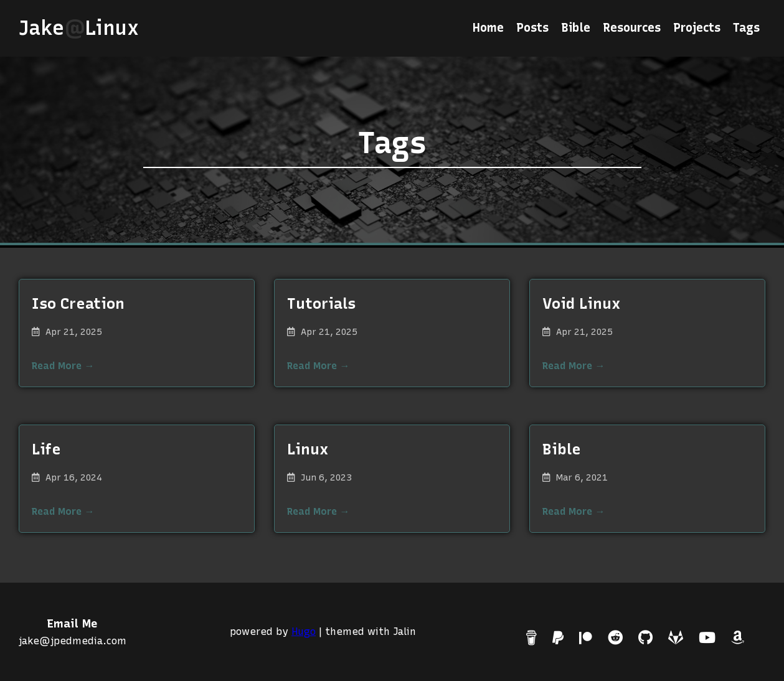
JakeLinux (85, 28)
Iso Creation (78, 303)
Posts (532, 28)
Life (46, 449)
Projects (697, 28)
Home (488, 28)
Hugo (304, 632)
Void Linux (581, 303)
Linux (308, 449)
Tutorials (321, 303)
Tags (746, 28)
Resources (632, 28)
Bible (576, 28)
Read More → (63, 366)
